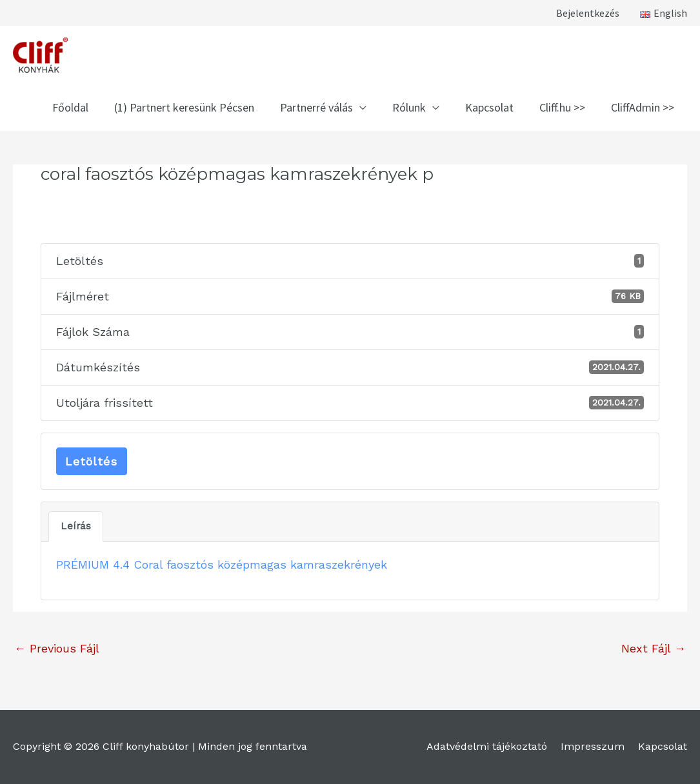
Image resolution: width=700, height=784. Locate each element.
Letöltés (91, 461)
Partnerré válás (316, 107)
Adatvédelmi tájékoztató (487, 746)
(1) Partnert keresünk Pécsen (184, 107)
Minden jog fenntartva (253, 746)
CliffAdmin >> (643, 107)
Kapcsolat (489, 107)
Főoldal (70, 107)
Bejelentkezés (588, 13)
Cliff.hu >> (562, 107)
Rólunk (409, 107)
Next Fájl (654, 648)
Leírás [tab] (76, 526)
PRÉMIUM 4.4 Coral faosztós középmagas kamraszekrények (222, 564)
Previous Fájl (57, 648)
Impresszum (593, 746)
